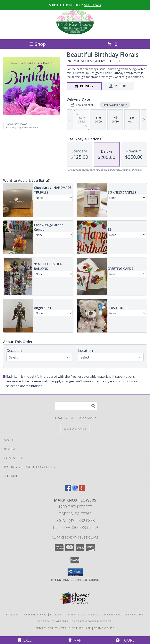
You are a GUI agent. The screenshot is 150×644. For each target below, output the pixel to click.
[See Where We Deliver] (75, 428)
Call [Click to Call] (25, 640)
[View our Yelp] (82, 490)
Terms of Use (104, 628)
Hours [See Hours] (125, 640)
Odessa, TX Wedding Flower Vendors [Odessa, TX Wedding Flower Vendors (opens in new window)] (115, 614)
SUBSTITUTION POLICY (75, 5)
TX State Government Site (92, 621)
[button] (75, 572)
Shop (37, 44)
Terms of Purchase (76, 628)
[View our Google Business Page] (75, 490)
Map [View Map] (75, 640)
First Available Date (115, 105)
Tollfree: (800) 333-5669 (75, 527)
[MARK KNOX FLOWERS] (75, 34)
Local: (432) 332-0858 (75, 521)
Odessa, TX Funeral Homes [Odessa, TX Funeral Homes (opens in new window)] (27, 614)
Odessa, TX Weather (53, 621)
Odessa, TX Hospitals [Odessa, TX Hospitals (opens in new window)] (67, 614)
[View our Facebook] (68, 490)
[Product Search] (76, 406)
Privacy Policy (47, 628)
